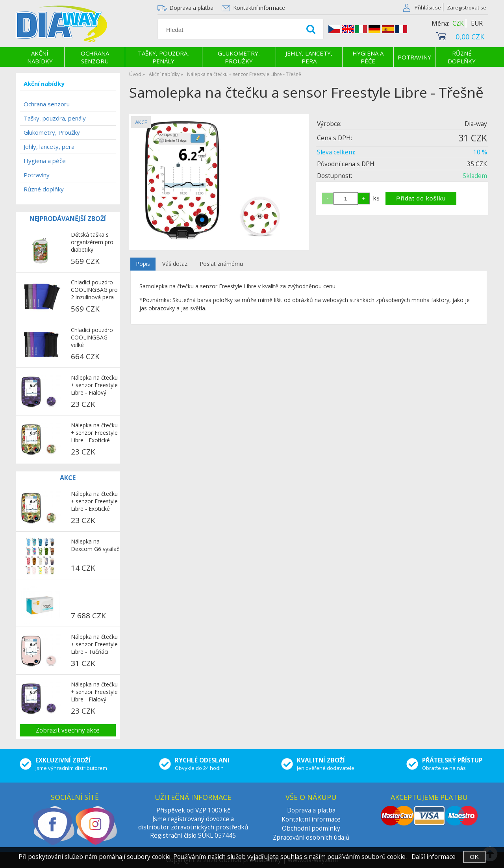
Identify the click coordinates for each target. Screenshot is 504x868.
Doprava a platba (191, 8)
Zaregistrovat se (467, 7)
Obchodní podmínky (311, 828)
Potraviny (414, 57)
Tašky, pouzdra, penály (163, 57)
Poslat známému (221, 264)
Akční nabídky (40, 57)
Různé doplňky (462, 57)
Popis (143, 264)
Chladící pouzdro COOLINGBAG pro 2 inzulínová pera (94, 290)
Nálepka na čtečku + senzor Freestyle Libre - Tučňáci (94, 644)
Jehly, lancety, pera (309, 57)
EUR (477, 23)
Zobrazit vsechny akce (68, 730)
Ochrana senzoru (95, 57)
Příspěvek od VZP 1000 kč (193, 810)
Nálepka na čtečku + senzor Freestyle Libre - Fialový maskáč (94, 386)
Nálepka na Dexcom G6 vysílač (95, 545)
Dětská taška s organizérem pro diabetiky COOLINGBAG (92, 243)
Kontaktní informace (259, 8)
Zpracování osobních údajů (311, 837)
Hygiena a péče (368, 57)
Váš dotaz (175, 264)
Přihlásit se (428, 7)
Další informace (434, 857)
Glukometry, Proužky (239, 57)
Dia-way (476, 124)
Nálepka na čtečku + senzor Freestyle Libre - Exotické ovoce (94, 433)
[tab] (143, 264)
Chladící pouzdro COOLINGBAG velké (92, 337)
